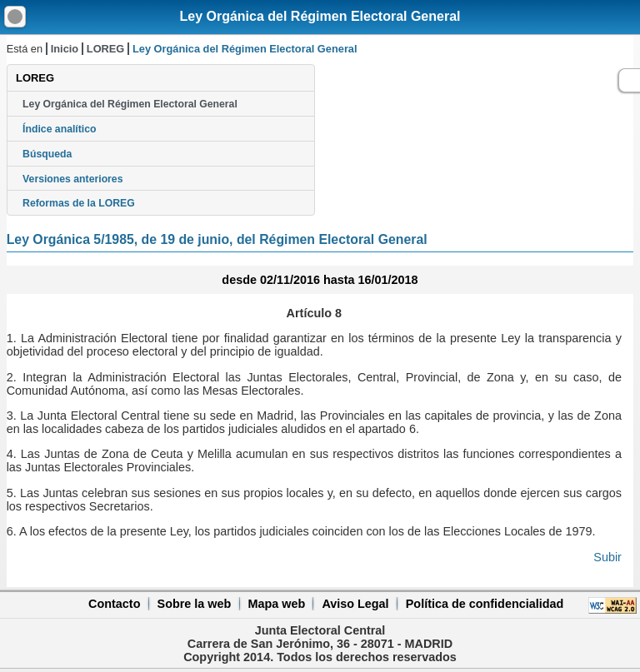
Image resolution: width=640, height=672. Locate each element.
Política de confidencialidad (485, 604)
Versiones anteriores (72, 179)
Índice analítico (59, 129)
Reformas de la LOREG (79, 203)
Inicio (65, 49)
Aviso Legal (355, 604)
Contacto (114, 604)
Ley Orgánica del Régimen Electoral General (320, 16)
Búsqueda (47, 154)
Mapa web (276, 604)
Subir (607, 557)
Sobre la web (195, 604)
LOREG (106, 49)
